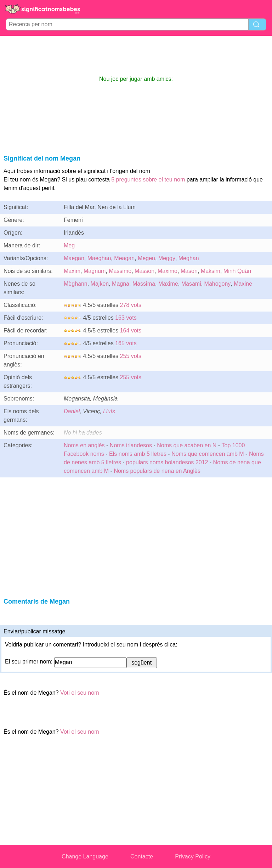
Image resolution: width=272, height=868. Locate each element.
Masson (144, 271)
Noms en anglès (84, 445)
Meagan (124, 258)
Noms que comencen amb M (208, 454)
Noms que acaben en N (187, 445)
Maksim (211, 271)
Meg (69, 245)
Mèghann (76, 284)
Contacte (142, 856)
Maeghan (99, 258)
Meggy (167, 258)
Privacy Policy (193, 856)
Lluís (109, 411)
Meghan (189, 258)
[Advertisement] (136, 55)
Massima (144, 284)
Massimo (120, 271)
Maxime (168, 284)
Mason (189, 271)
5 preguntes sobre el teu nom (148, 180)
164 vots (131, 331)
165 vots (126, 343)
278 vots (131, 305)
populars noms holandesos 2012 (167, 462)
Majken (100, 284)
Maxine (243, 284)
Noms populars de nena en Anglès (157, 471)
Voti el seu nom (80, 693)
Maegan (74, 258)
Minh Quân (237, 271)
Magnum (95, 271)
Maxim (72, 271)
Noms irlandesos (131, 445)
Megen (146, 258)
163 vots (126, 318)
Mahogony (218, 284)
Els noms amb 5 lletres (138, 454)
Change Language (85, 856)
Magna (121, 284)
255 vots (131, 356)
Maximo (168, 271)
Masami (191, 284)
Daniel (72, 411)
